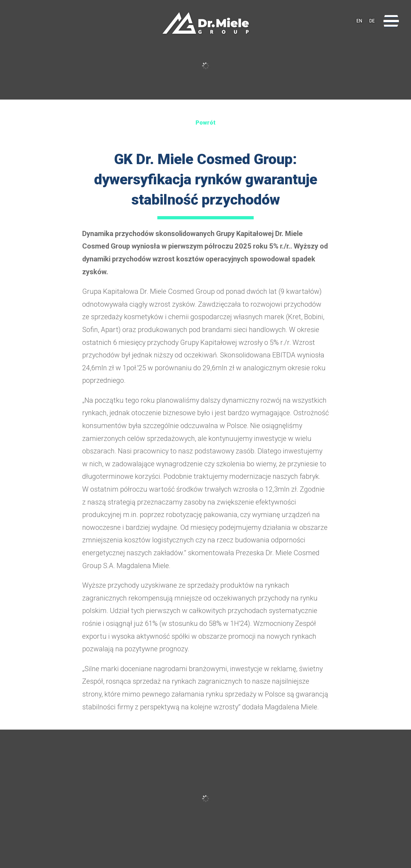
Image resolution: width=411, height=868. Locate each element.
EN (359, 21)
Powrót (205, 123)
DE (372, 21)
